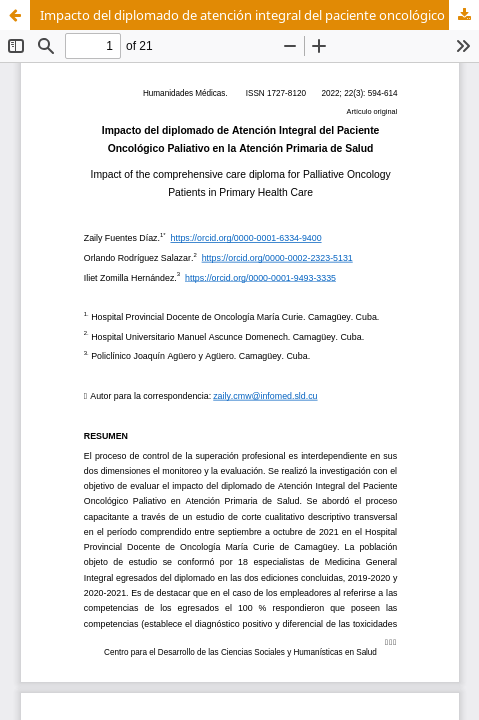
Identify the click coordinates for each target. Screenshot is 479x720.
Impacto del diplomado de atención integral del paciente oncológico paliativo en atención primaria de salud (259, 15)
